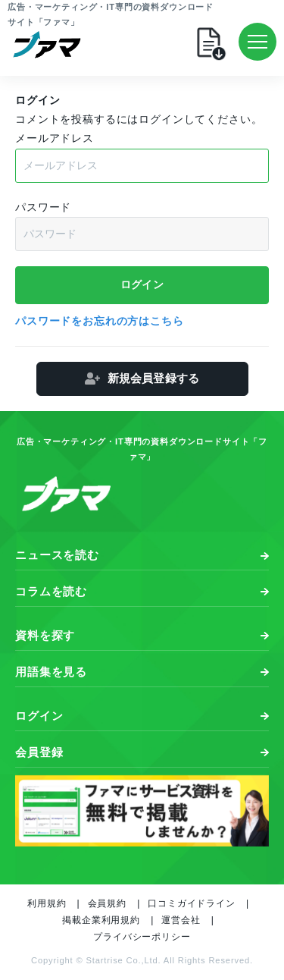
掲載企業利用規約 (101, 920)
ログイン (39, 716)
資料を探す (45, 635)
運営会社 (181, 920)
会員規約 (107, 903)
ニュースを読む (57, 555)
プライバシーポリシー (142, 937)
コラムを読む (51, 591)
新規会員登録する (153, 378)
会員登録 (39, 752)
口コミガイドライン (192, 903)
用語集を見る (51, 672)
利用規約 (47, 903)
